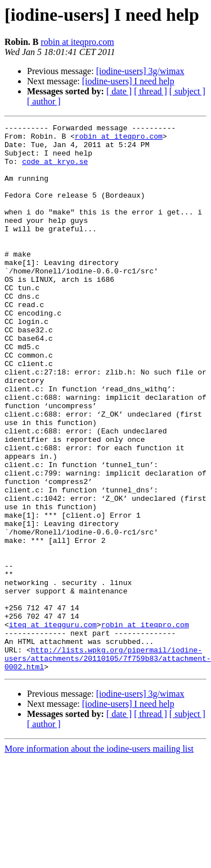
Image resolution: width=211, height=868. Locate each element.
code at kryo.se (55, 170)
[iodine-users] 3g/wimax (140, 71)
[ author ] (44, 101)
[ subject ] (187, 91)
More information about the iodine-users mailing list (99, 858)
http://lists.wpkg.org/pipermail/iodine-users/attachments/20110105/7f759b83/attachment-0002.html (108, 766)
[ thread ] (151, 91)
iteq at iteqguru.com (53, 725)
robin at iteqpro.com (77, 42)
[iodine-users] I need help (128, 81)
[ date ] (119, 91)
